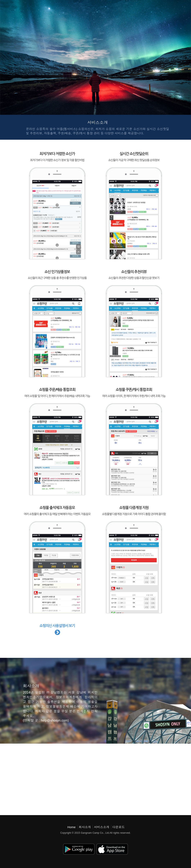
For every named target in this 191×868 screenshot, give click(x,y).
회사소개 (85, 827)
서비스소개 (102, 827)
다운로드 (118, 827)
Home (72, 827)
